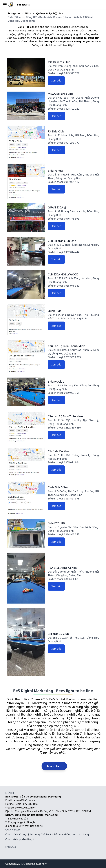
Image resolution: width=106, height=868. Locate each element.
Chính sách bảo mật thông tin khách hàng (65, 834)
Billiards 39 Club (58, 634)
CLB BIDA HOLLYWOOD (63, 274)
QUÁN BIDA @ (57, 207)
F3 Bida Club (56, 131)
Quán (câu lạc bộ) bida (50, 13)
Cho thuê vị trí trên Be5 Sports (25, 826)
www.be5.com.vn (26, 808)
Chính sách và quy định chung (23, 834)
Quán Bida (55, 311)
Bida (28, 13)
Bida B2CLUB (56, 523)
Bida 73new (55, 171)
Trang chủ (14, 13)
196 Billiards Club (59, 62)
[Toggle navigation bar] (5, 5)
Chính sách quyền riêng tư (20, 839)
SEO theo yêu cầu (18, 819)
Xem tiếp (56, 81)
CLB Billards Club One (62, 241)
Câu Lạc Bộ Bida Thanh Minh (66, 346)
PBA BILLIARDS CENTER (63, 568)
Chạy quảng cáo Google (22, 822)
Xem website (54, 766)
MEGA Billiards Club (61, 94)
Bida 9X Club (56, 382)
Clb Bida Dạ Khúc (59, 451)
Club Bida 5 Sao (58, 487)
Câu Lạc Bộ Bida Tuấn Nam (65, 416)
